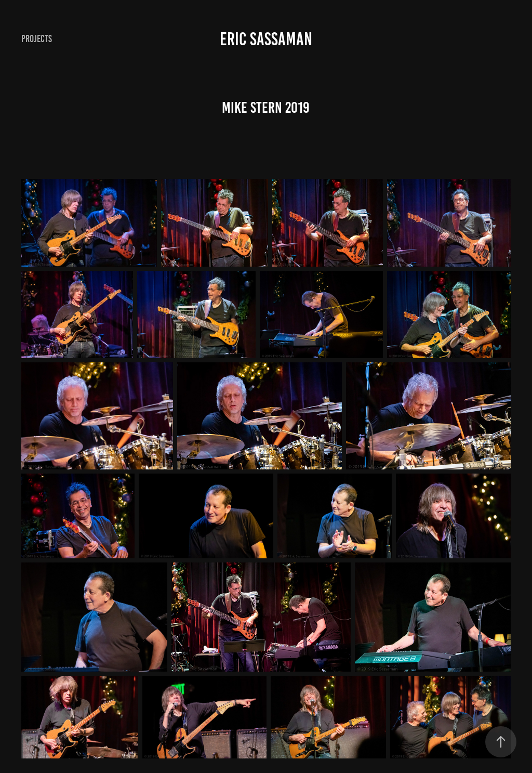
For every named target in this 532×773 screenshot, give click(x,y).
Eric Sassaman (266, 39)
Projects (37, 39)
